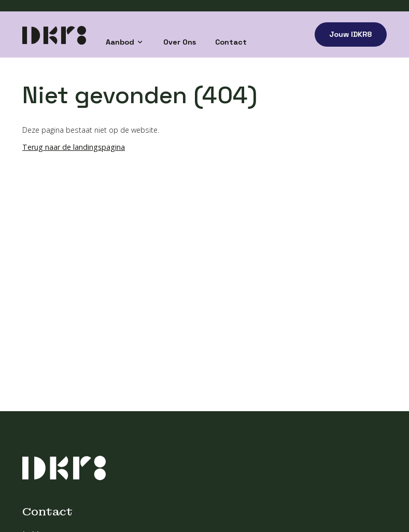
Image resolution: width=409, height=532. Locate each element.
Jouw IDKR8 (350, 34)
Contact (231, 42)
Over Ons (180, 42)
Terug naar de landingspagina (74, 147)
